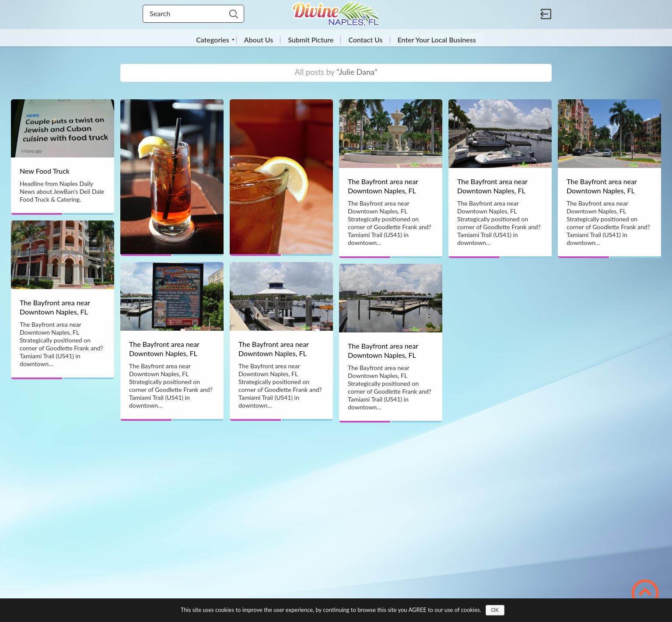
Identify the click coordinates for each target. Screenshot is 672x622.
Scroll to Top (645, 593)
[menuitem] (213, 40)
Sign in (546, 14)
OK (495, 610)
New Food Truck (45, 171)
